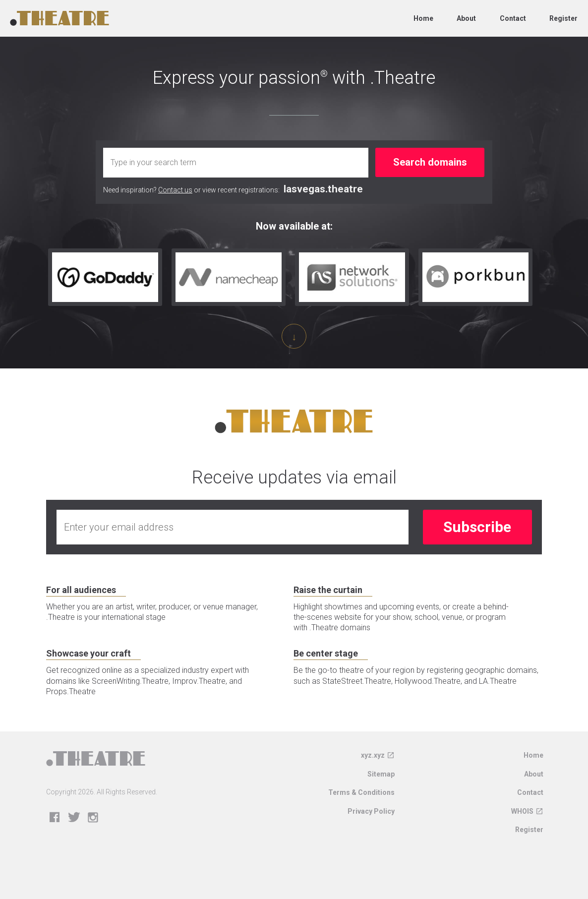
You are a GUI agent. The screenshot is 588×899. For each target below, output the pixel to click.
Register (563, 18)
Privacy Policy (371, 821)
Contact (513, 18)
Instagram (93, 828)
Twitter (74, 828)
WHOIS (522, 821)
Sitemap (381, 784)
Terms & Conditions (361, 802)
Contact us (175, 190)
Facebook (55, 828)
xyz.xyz (373, 765)
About (466, 18)
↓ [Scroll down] (294, 337)
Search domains (430, 162)
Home (423, 18)
